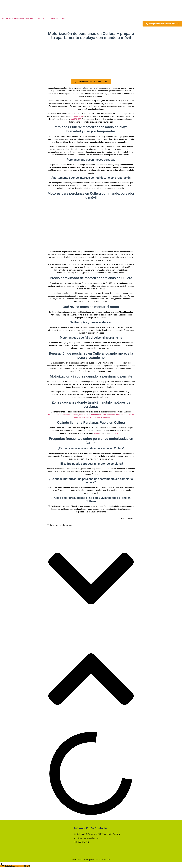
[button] (91, 580)
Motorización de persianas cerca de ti (18, 18)
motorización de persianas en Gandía (63, 415)
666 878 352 (76, 120)
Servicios (42, 18)
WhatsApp (78, 117)
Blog (64, 18)
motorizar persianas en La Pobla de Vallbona (91, 418)
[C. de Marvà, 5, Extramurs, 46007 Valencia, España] (140, 839)
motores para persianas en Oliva (92, 415)
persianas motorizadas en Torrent (120, 415)
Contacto (54, 18)
